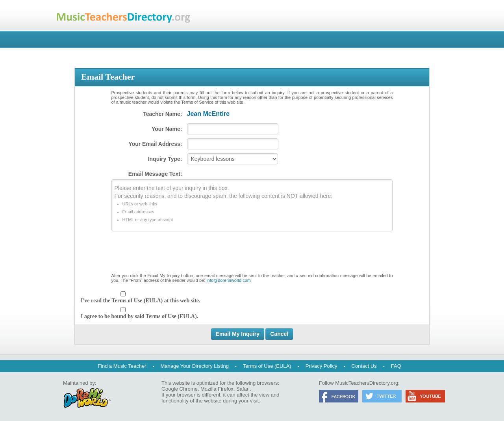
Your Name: (167, 129)
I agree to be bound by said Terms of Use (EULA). (139, 316)
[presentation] (252, 254)
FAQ (396, 366)
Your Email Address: (155, 144)
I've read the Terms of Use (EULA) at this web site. (140, 301)
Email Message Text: (155, 174)
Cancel (279, 334)
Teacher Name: (162, 114)
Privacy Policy (321, 366)
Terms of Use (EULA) (267, 366)
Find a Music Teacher (122, 366)
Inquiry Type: (165, 159)
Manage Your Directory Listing (194, 366)
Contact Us (364, 366)
